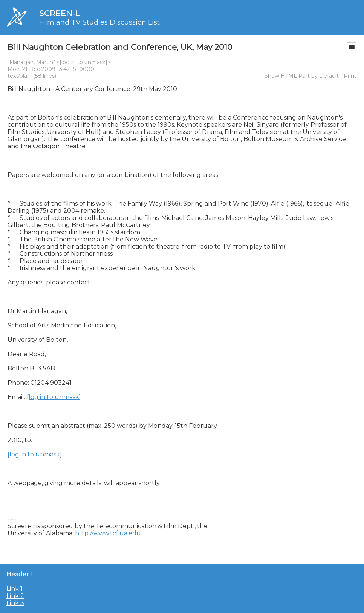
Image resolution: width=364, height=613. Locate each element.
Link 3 (15, 603)
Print (350, 76)
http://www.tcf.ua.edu (108, 533)
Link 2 (15, 596)
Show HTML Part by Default (302, 76)
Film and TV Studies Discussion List (99, 22)
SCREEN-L (60, 13)
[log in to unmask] (83, 62)
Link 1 (15, 589)
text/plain (20, 76)
